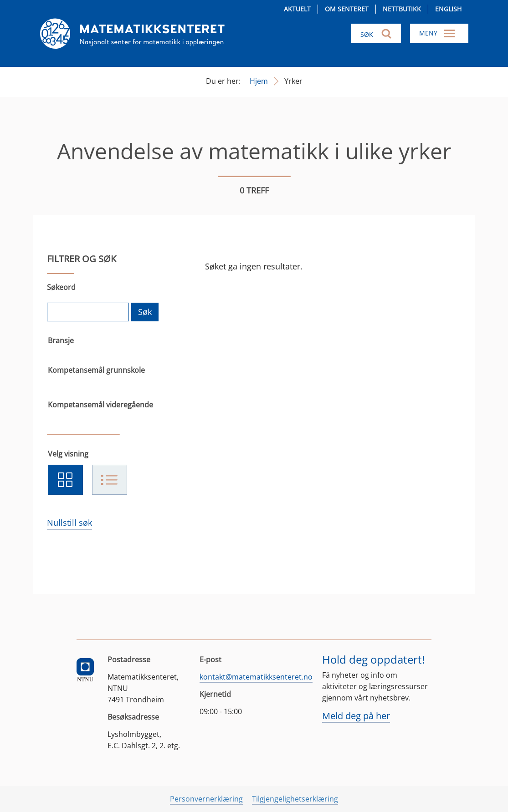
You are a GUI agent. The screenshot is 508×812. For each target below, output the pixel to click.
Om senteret (347, 9)
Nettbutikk (402, 9)
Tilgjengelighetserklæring (295, 799)
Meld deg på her (356, 716)
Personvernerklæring (206, 799)
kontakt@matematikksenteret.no (256, 677)
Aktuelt (297, 9)
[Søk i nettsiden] (376, 33)
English (448, 9)
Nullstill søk (69, 523)
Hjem (259, 81)
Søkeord (61, 287)
